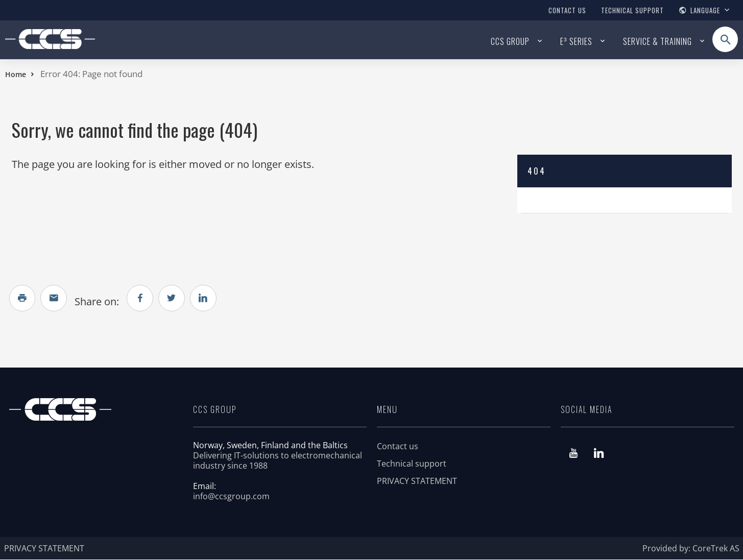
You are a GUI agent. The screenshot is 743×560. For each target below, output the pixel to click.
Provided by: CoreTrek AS (691, 549)
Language (705, 10)
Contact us (567, 10)
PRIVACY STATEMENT (417, 481)
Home (16, 74)
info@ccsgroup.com (231, 497)
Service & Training (657, 41)
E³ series (576, 41)
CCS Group (510, 41)
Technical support (632, 10)
